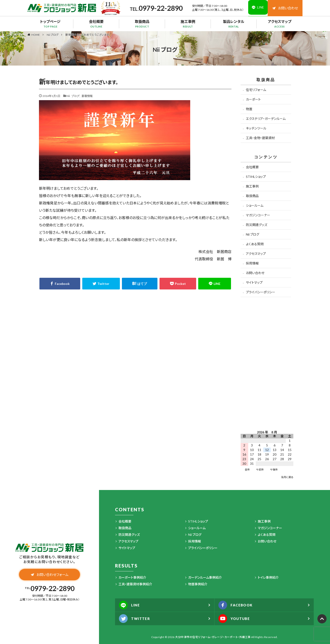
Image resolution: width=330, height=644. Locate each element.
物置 (249, 109)
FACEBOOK (237, 605)
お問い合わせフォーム (50, 575)
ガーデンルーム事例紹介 (205, 577)
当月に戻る (287, 477)
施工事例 (188, 24)
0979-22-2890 (158, 8)
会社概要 (96, 24)
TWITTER (136, 619)
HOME (36, 35)
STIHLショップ (256, 177)
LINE (130, 605)
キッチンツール (256, 128)
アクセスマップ (280, 24)
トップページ (50, 24)
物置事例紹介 (198, 584)
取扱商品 (142, 24)
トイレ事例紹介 (268, 577)
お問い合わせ (285, 8)
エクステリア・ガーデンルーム (266, 119)
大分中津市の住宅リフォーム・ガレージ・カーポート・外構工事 (213, 637)
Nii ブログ (53, 35)
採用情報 (252, 263)
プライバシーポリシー (261, 292)
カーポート (253, 99)
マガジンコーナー (258, 215)
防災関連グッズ (257, 225)
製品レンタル (234, 24)
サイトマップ (254, 282)
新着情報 (87, 96)
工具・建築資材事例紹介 (135, 584)
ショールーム (255, 205)
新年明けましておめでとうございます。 (88, 35)
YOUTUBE (235, 619)
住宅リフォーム (256, 90)
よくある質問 (255, 244)
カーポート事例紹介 (132, 577)
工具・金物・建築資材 (260, 138)
